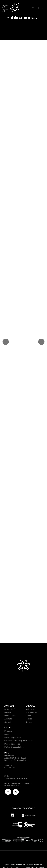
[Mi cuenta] (33, 8)
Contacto (8, 722)
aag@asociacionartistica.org (16, 778)
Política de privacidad (13, 737)
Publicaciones (10, 716)
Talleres (29, 719)
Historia (8, 712)
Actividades (30, 709)
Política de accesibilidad (14, 747)
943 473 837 (10, 768)
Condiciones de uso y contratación (19, 741)
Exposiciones (31, 712)
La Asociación (10, 709)
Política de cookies (12, 744)
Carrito (7, 734)
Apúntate (8, 719)
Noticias (29, 722)
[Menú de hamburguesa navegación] (43, 8)
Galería (28, 716)
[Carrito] (38, 8)
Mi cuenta (8, 731)
